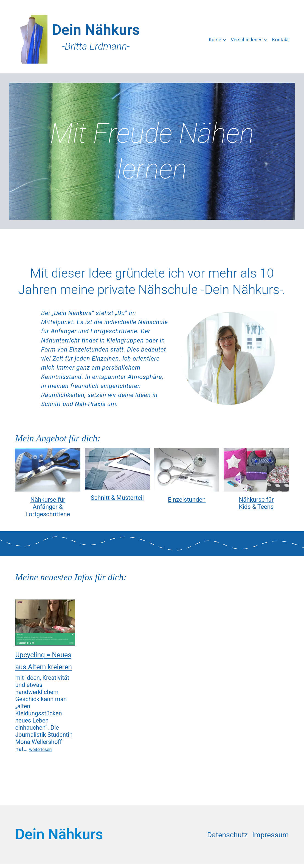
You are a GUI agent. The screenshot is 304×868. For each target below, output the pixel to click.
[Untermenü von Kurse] (225, 39)
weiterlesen (40, 749)
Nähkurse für (48, 499)
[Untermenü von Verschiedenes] (266, 39)
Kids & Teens (256, 507)
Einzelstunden (187, 499)
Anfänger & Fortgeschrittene (48, 510)
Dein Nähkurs (96, 30)
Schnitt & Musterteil (117, 498)
